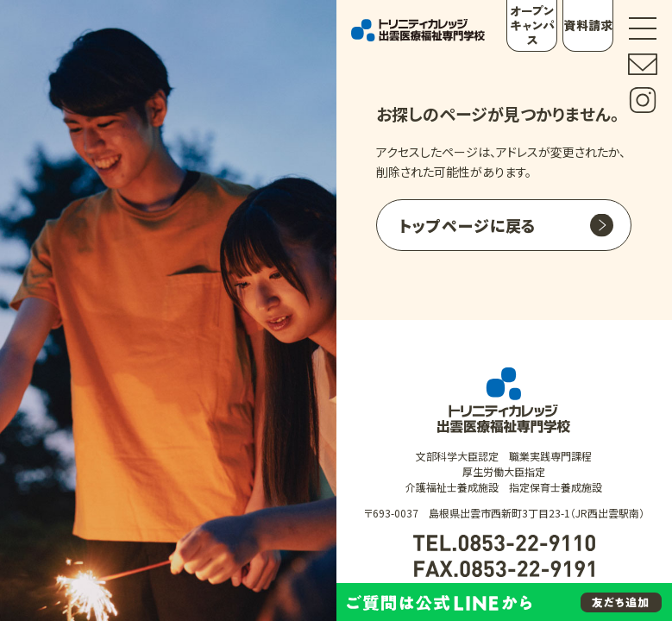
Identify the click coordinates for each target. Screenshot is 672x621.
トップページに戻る (468, 225)
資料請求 (588, 25)
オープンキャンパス (531, 25)
